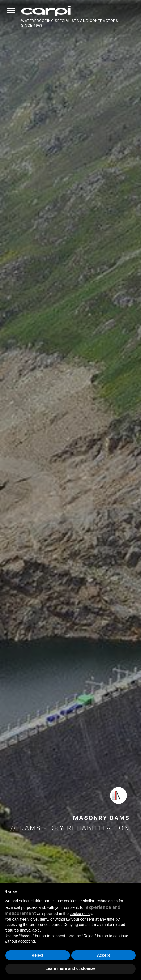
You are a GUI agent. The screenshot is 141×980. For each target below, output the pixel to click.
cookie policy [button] (81, 914)
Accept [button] (103, 955)
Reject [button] (37, 955)
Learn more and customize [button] (70, 968)
